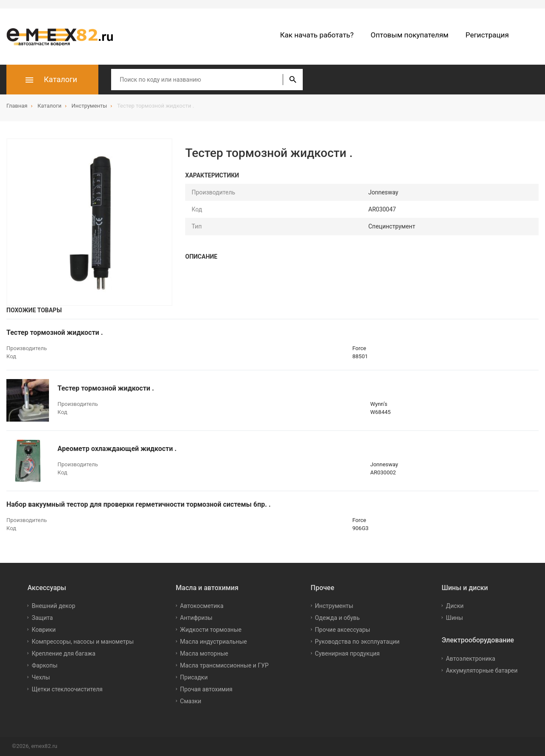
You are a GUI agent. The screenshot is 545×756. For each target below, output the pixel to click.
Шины (454, 618)
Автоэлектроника (470, 659)
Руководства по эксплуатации (357, 642)
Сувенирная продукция (347, 653)
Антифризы (196, 618)
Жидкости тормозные (211, 630)
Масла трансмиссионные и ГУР (224, 665)
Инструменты (334, 606)
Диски (455, 606)
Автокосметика (202, 606)
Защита (42, 618)
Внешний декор (53, 606)
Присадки (194, 677)
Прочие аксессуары (343, 630)
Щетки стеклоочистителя (67, 689)
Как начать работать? (317, 35)
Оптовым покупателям (410, 35)
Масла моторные (204, 653)
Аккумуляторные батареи (482, 670)
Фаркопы (44, 665)
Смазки (191, 701)
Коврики (43, 630)
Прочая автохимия (206, 689)
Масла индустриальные (214, 642)
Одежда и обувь (337, 618)
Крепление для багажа (63, 653)
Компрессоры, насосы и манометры (83, 642)
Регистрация (487, 35)
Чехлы (41, 677)
